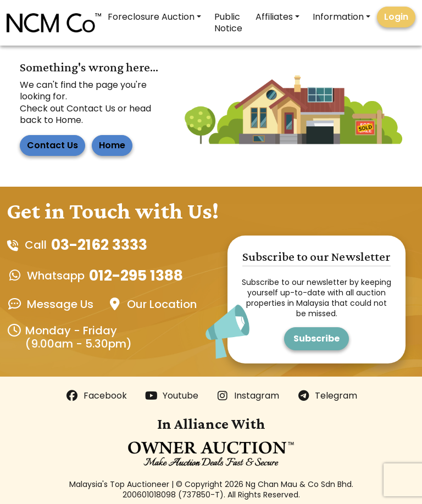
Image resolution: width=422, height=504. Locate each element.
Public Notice (228, 23)
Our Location (162, 304)
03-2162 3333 (99, 245)
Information (338, 17)
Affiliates (274, 17)
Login (396, 17)
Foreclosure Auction (151, 17)
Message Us (60, 304)
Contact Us (52, 145)
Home (112, 145)
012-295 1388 (136, 276)
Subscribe (316, 338)
